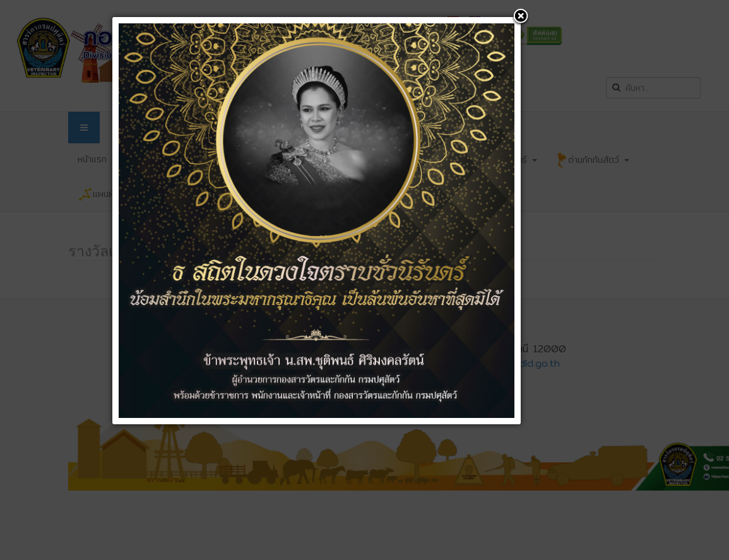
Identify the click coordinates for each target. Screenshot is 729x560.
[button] (521, 17)
